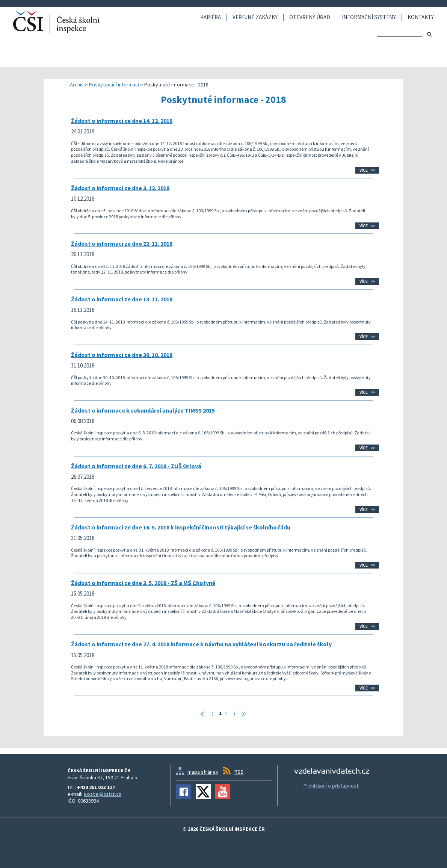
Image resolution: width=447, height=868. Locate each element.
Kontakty (421, 17)
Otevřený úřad (310, 17)
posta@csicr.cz (102, 794)
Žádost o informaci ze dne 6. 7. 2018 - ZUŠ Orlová (136, 466)
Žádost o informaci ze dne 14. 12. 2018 (122, 121)
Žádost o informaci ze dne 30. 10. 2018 (122, 355)
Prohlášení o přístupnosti (331, 786)
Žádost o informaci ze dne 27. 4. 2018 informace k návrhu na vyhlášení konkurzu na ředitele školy (201, 644)
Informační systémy (369, 17)
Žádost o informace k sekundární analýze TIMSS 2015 (143, 410)
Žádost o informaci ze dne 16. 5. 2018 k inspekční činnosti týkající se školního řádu (181, 527)
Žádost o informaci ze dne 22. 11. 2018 (122, 243)
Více (364, 170)
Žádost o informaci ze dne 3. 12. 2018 (120, 188)
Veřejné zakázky (255, 17)
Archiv (77, 85)
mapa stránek (203, 772)
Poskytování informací (114, 85)
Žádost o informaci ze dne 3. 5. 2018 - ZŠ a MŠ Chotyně (143, 583)
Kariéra (211, 17)
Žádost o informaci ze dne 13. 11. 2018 (122, 299)
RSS (239, 772)
